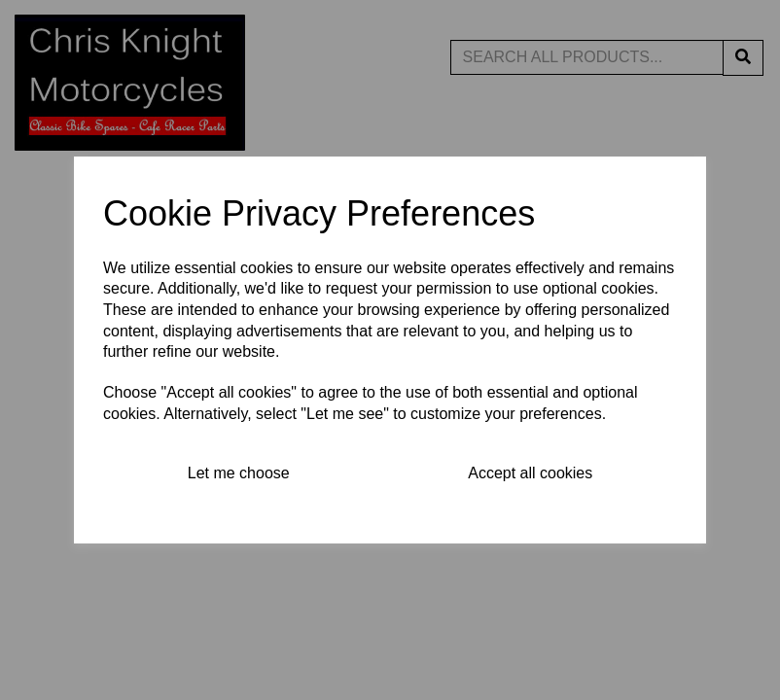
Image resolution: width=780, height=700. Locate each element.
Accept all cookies (530, 473)
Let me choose (239, 473)
